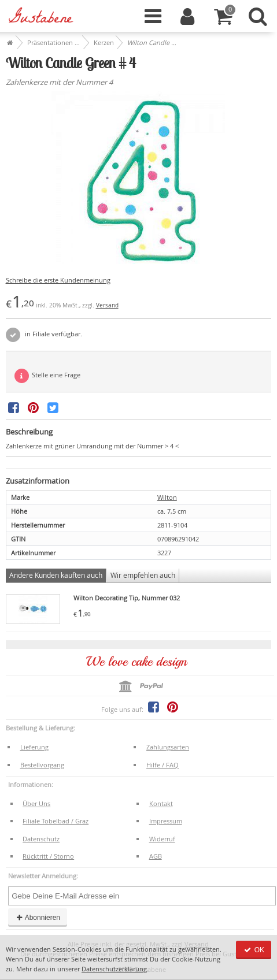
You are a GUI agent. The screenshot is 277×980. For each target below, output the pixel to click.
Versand (107, 305)
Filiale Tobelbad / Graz (56, 821)
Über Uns (36, 803)
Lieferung (34, 747)
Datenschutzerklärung (114, 969)
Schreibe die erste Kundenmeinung (58, 280)
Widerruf (162, 839)
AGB (156, 856)
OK (254, 950)
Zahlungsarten (168, 747)
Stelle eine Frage (47, 376)
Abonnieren (38, 918)
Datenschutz (41, 839)
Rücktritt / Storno (48, 856)
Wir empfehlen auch (143, 575)
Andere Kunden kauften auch (56, 575)
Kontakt (161, 803)
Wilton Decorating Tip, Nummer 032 (127, 598)
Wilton (167, 497)
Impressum (166, 821)
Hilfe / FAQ (162, 765)
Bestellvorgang (42, 765)
